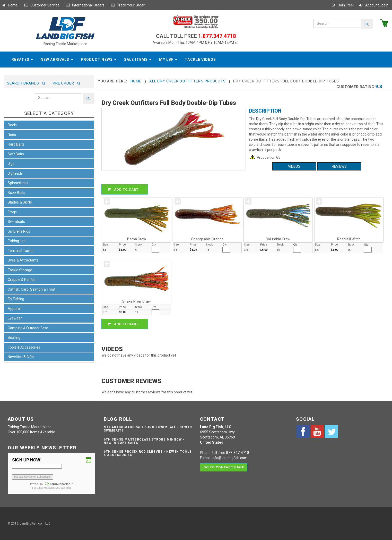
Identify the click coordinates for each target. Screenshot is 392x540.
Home (10, 5)
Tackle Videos (200, 60)
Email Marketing (46, 488)
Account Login (373, 5)
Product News (99, 60)
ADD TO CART (125, 189)
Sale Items (138, 60)
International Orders (85, 5)
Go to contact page (224, 467)
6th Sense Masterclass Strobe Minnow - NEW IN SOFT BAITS (144, 441)
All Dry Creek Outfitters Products (188, 81)
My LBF (168, 60)
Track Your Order (128, 5)
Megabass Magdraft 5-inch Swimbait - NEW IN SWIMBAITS (148, 429)
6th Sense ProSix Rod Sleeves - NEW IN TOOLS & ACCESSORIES (148, 453)
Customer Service (42, 5)
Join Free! (342, 5)
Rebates (22, 60)
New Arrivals (57, 60)
